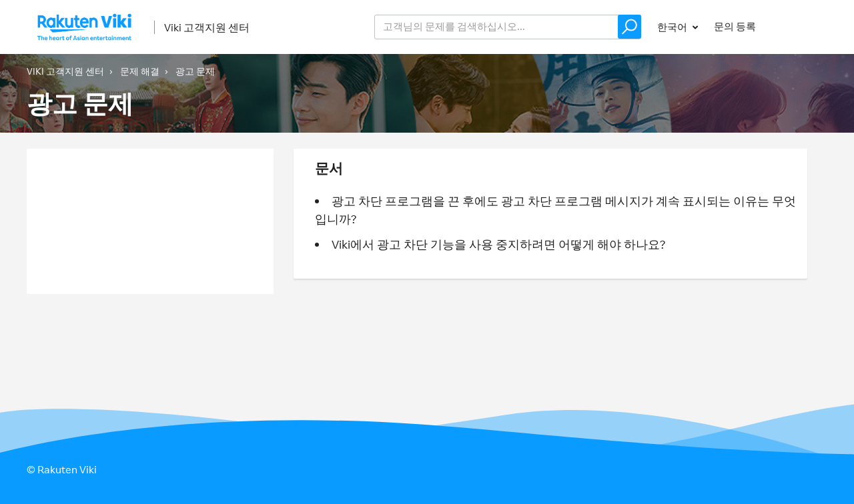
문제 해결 (140, 71)
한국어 (673, 27)
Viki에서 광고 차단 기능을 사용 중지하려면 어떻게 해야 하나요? (498, 244)
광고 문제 (195, 71)
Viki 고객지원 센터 (207, 27)
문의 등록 (735, 26)
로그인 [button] (800, 26)
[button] (629, 27)
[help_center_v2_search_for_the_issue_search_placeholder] (508, 27)
